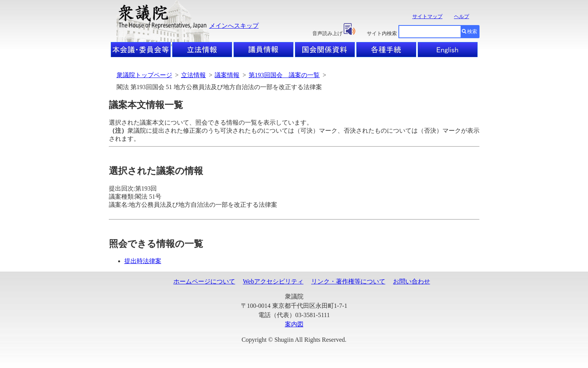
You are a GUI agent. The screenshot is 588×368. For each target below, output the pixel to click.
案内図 (294, 324)
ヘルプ (462, 16)
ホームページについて (204, 281)
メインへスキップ (234, 26)
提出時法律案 (143, 261)
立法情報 (193, 75)
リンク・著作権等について (348, 281)
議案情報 (227, 75)
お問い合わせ (412, 281)
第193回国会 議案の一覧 (284, 75)
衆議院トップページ (144, 75)
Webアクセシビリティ (273, 281)
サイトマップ (427, 16)
